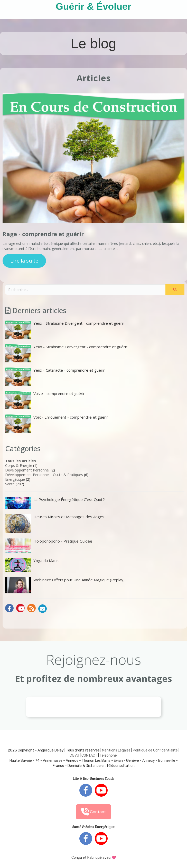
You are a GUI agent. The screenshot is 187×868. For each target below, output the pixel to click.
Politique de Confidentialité (155, 750)
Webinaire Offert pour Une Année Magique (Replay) (65, 585)
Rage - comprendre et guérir (43, 234)
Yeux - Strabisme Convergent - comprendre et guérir (66, 353)
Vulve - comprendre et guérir (45, 400)
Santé (10, 484)
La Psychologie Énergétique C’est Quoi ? (55, 503)
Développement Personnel (27, 470)
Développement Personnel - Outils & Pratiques (44, 475)
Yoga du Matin (32, 565)
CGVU (74, 755)
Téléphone (108, 755)
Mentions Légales (116, 750)
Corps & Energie (19, 465)
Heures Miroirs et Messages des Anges (55, 524)
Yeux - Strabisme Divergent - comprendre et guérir (65, 330)
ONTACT (91, 755)
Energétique (15, 479)
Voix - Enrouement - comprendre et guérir (57, 424)
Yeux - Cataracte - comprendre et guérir (55, 377)
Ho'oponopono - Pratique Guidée (49, 546)
